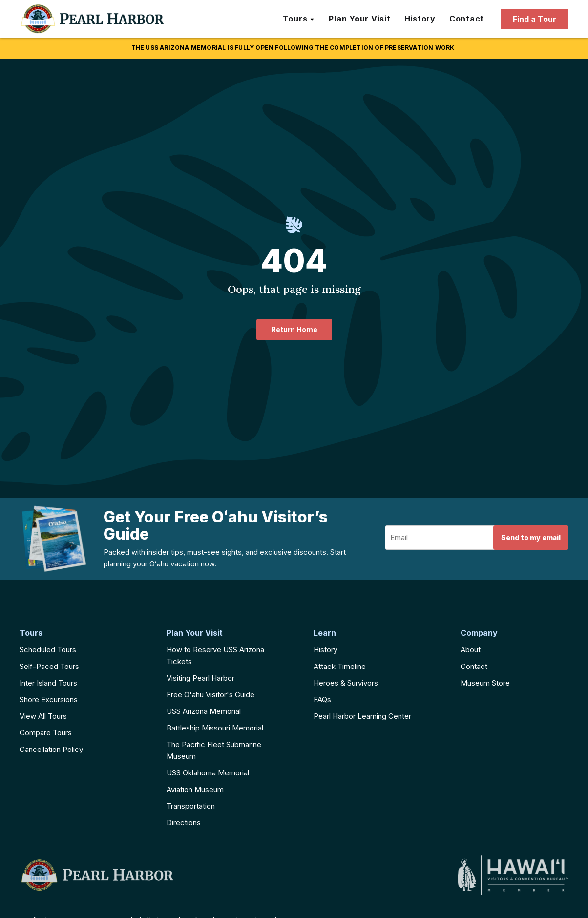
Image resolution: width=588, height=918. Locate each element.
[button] (299, 19)
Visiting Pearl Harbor (200, 678)
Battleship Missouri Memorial (215, 728)
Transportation (191, 806)
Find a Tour (535, 19)
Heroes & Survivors (346, 683)
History (325, 650)
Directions (184, 823)
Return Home (294, 329)
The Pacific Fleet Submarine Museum (214, 750)
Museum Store (485, 683)
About (471, 650)
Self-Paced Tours (49, 666)
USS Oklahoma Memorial (208, 773)
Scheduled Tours (48, 650)
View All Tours (43, 716)
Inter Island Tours (48, 683)
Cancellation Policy (51, 749)
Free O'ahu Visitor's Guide (210, 695)
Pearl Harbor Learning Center (362, 716)
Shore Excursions (49, 699)
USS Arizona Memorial (204, 711)
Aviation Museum (195, 789)
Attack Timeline (340, 666)
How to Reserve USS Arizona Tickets (215, 656)
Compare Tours (46, 733)
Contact (474, 666)
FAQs (322, 699)
